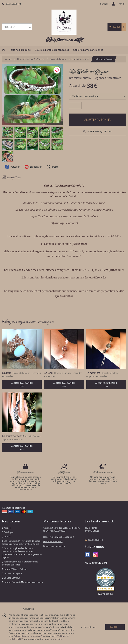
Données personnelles (54, 546)
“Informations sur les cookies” (28, 636)
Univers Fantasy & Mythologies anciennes (22, 582)
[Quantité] (75, 105)
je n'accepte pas (88, 627)
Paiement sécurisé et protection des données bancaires (20, 563)
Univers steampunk (12, 573)
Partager (12, 167)
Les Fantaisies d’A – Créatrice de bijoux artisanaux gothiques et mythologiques (21, 542)
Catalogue (8, 532)
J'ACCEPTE (115, 627)
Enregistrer (33, 167)
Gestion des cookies (53, 541)
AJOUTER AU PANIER (97, 120)
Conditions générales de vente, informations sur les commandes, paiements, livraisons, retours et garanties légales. (22, 553)
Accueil (9, 59)
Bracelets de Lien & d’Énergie (31, 59)
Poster (53, 167)
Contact (104, 4)
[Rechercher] (30, 27)
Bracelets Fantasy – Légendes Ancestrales (70, 59)
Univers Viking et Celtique (15, 569)
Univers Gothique (11, 578)
